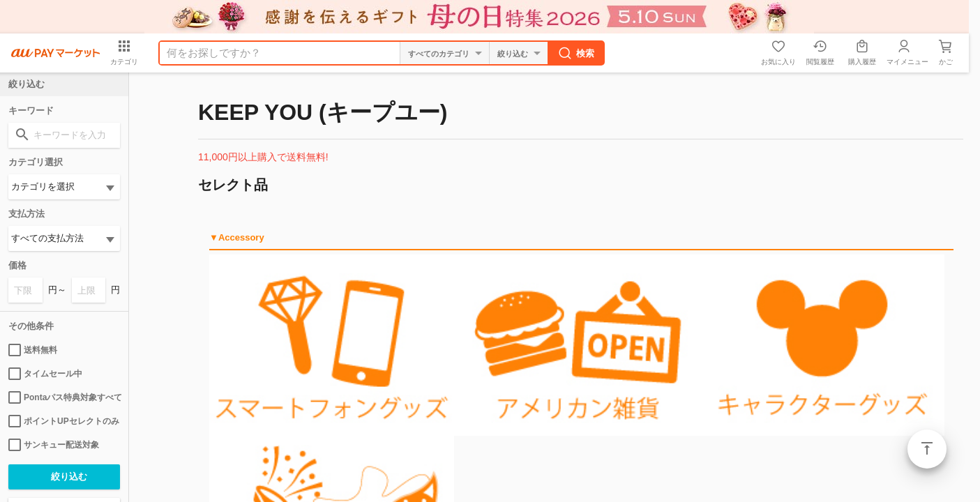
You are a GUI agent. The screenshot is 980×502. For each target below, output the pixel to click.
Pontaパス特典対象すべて (64, 397)
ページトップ (927, 449)
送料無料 (33, 350)
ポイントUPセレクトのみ (64, 421)
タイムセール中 (45, 374)
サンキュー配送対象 (54, 445)
